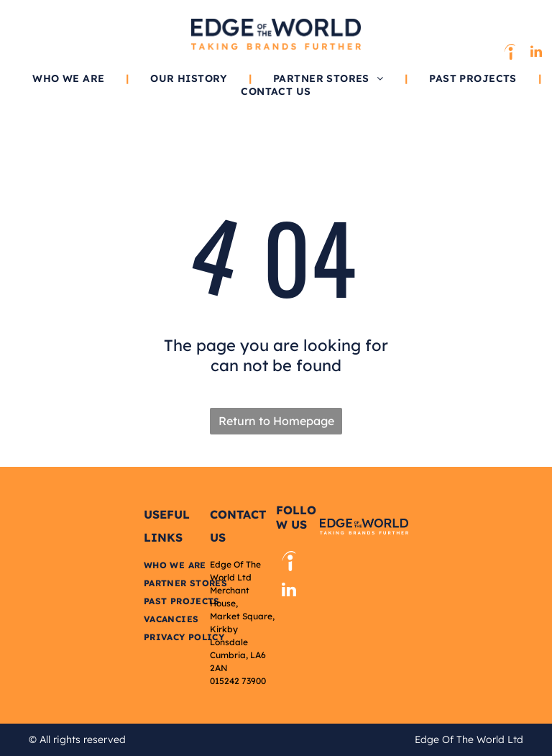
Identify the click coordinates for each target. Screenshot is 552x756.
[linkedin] (536, 54)
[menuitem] (70, 78)
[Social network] (510, 54)
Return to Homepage (276, 421)
